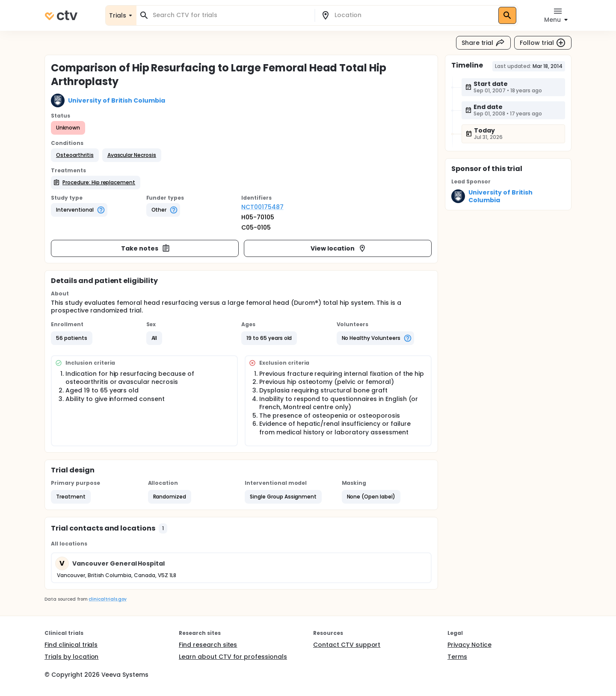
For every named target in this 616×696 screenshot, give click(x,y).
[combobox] (231, 15)
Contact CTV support (347, 645)
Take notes (146, 248)
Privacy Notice (469, 645)
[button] (75, 155)
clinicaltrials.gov (107, 599)
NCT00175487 (262, 207)
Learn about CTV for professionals (233, 657)
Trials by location (71, 657)
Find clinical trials (71, 645)
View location (339, 248)
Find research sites (208, 645)
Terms (457, 657)
